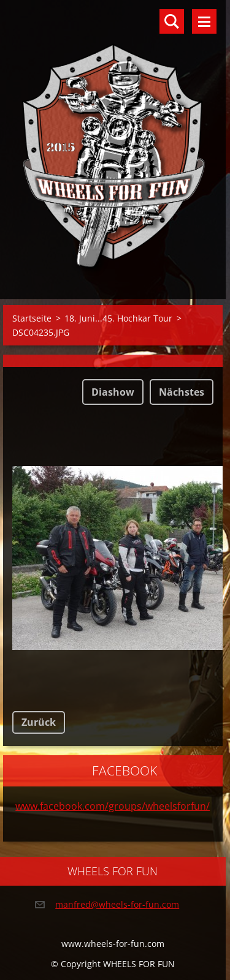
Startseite (32, 318)
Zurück (39, 722)
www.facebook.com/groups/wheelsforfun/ (113, 806)
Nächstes (182, 392)
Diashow (113, 392)
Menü (204, 21)
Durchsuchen (172, 21)
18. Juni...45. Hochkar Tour (118, 318)
